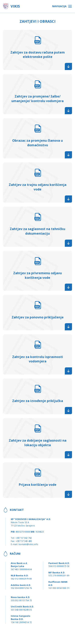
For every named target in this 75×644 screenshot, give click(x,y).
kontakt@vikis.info (28, 544)
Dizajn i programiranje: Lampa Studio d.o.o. (38, 641)
